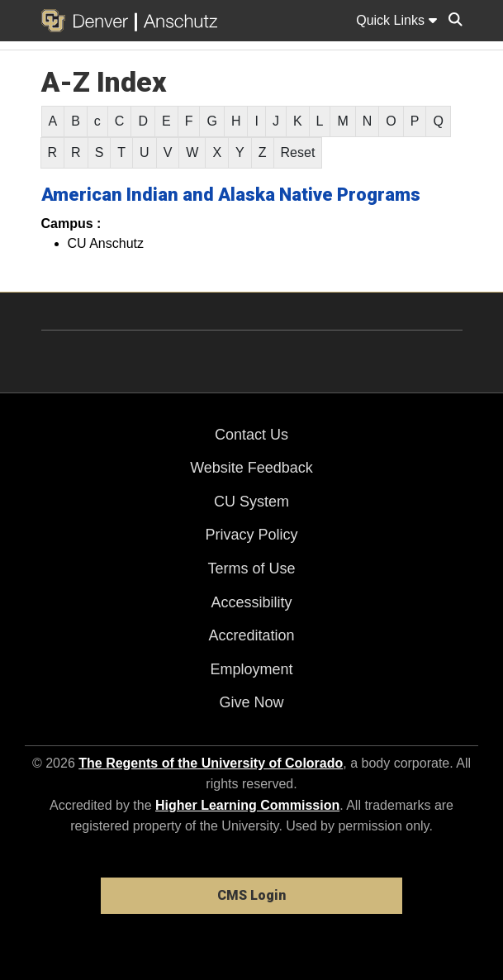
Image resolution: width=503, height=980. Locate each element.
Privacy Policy (251, 535)
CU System (251, 502)
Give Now (251, 702)
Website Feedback (251, 468)
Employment (251, 669)
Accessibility (251, 602)
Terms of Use (251, 568)
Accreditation (251, 635)
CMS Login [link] (251, 895)
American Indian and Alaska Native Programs (231, 195)
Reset (298, 152)
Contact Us (251, 435)
